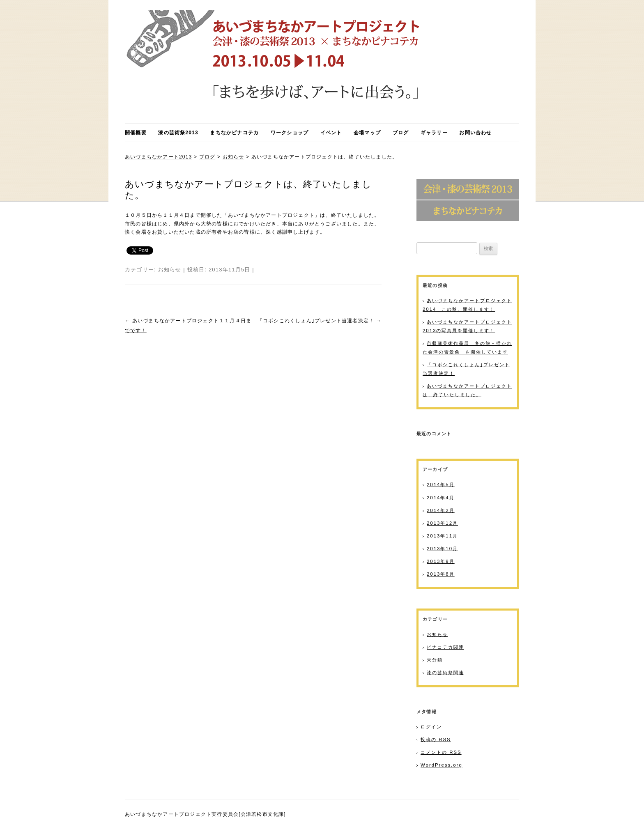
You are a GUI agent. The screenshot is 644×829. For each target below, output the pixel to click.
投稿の (436, 739)
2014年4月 (441, 498)
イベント (331, 133)
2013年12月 (442, 523)
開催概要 (136, 133)
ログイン (431, 727)
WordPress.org (442, 765)
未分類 (435, 660)
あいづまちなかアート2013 (159, 157)
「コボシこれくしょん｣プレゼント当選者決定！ (320, 321)
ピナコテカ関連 (445, 647)
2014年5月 (441, 485)
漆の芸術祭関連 (445, 673)
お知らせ (233, 157)
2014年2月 (441, 510)
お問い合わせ (475, 133)
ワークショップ (290, 133)
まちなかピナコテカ (234, 133)
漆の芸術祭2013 (178, 133)
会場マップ (367, 133)
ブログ (401, 133)
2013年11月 (442, 536)
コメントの (441, 752)
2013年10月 (442, 549)
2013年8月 (441, 574)
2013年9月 (441, 561)
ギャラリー (434, 133)
